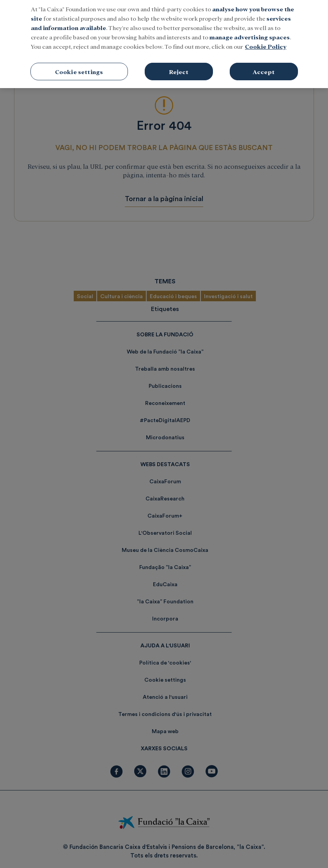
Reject (179, 67)
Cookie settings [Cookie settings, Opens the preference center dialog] (79, 67)
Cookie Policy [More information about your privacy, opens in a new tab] (266, 42)
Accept (264, 67)
